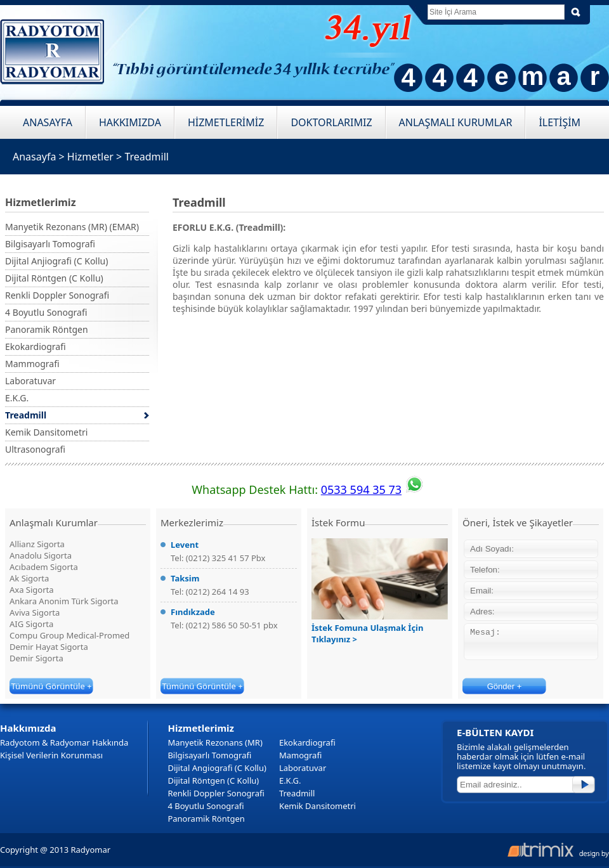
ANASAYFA (48, 122)
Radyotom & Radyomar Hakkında (64, 742)
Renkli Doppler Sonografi (57, 295)
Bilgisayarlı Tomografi (50, 244)
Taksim (185, 578)
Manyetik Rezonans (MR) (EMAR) (72, 227)
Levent (185, 545)
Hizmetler (90, 157)
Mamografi (300, 755)
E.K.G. (17, 398)
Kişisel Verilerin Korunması (51, 755)
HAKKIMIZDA (130, 122)
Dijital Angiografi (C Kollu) (217, 768)
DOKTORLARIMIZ (331, 122)
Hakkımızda (28, 728)
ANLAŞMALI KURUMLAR (456, 122)
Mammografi (32, 364)
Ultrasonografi (35, 449)
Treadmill (147, 157)
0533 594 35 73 (361, 489)
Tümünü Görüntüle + (51, 686)
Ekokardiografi (36, 347)
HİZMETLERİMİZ (226, 122)
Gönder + (505, 686)
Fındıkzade (193, 612)
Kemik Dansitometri (46, 432)
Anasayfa (34, 157)
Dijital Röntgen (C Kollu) (54, 278)
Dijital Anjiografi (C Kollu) (56, 261)
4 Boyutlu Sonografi (46, 312)
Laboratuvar (30, 381)
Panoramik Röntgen (47, 329)
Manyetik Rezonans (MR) (215, 742)
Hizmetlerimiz (201, 728)
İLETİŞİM (560, 122)
